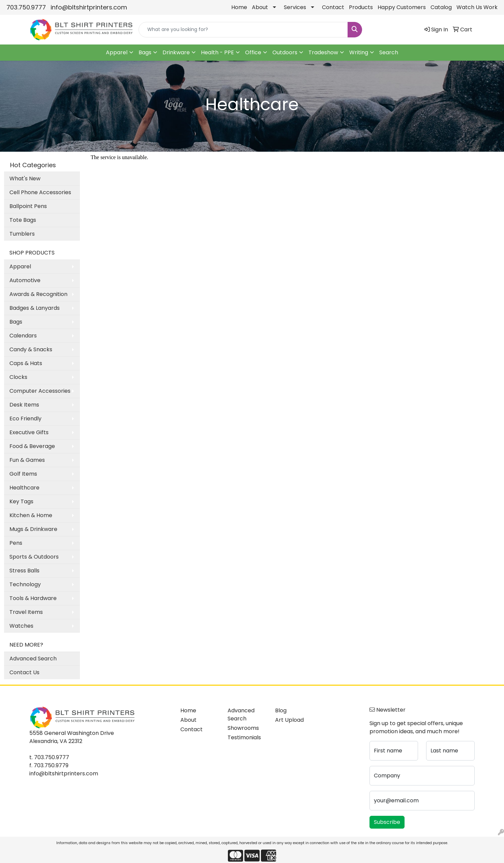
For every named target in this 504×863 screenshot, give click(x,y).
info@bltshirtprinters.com (89, 7)
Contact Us (24, 672)
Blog (281, 710)
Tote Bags (23, 220)
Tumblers (22, 234)
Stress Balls (24, 571)
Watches (21, 626)
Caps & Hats (26, 363)
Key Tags (21, 501)
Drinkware (176, 52)
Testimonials (244, 737)
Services (295, 7)
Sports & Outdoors (34, 557)
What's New (25, 178)
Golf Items (23, 474)
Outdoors (285, 52)
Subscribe (387, 822)
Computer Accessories (40, 391)
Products (361, 7)
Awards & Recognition (38, 294)
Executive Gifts (29, 432)
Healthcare (24, 488)
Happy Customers (402, 7)
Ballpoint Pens (28, 206)
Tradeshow (323, 52)
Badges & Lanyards (35, 308)
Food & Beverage (32, 446)
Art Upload (289, 720)
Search (389, 52)
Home (239, 7)
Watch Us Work (477, 7)
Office (253, 52)
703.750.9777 (26, 7)
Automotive (25, 280)
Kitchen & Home (31, 515)
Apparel (117, 52)
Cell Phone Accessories (40, 192)
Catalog (441, 7)
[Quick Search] (243, 30)
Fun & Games (27, 460)
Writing (359, 52)
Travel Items (26, 612)
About (260, 7)
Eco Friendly (25, 419)
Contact (333, 7)
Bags (145, 52)
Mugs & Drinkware (33, 529)
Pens (16, 543)
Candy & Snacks (31, 349)
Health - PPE (217, 52)
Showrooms (243, 728)
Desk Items (24, 405)
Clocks (18, 377)
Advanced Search (33, 659)
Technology (25, 584)
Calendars (23, 336)
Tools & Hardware (33, 598)
